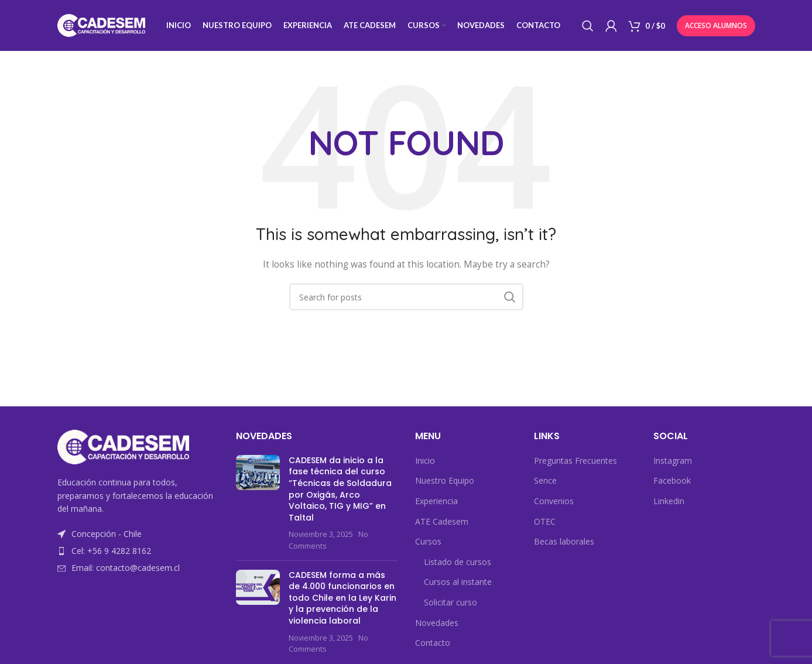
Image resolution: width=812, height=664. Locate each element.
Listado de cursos (458, 563)
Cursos (428, 543)
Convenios (554, 503)
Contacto (433, 644)
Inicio (425, 462)
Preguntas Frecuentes (575, 462)
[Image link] (123, 448)
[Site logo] (101, 25)
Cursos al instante (458, 583)
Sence (545, 482)
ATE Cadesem (442, 523)
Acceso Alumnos (716, 26)
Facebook (672, 482)
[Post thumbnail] (258, 504)
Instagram (673, 462)
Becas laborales (564, 543)
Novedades (437, 624)
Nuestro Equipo (445, 482)
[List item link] (138, 553)
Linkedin (669, 503)
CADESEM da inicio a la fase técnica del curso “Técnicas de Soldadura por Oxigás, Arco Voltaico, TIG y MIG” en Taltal (340, 490)
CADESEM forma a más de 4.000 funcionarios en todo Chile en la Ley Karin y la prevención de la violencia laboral (342, 599)
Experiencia (436, 503)
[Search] (588, 26)
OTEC (545, 523)
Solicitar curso (450, 604)
